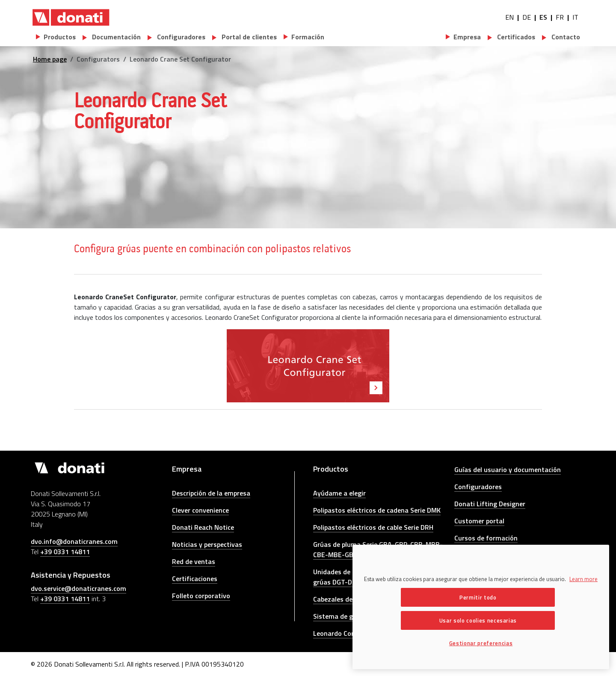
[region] (481, 607)
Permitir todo (478, 597)
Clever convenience (200, 510)
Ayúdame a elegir (339, 493)
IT (575, 17)
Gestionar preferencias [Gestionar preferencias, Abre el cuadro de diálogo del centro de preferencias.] (481, 643)
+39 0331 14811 (65, 552)
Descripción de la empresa (211, 493)
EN (509, 17)
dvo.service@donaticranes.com (78, 588)
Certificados (515, 37)
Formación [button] (308, 37)
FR (560, 17)
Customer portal (479, 521)
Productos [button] (60, 37)
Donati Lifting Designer (490, 504)
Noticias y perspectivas (207, 544)
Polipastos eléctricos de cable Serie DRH (373, 527)
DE (527, 17)
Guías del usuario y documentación (508, 469)
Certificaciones (195, 579)
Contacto (565, 37)
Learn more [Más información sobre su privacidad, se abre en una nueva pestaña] (583, 579)
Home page (50, 59)
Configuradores (180, 37)
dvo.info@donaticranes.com (74, 541)
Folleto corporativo (201, 596)
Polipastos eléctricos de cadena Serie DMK (377, 510)
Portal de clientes (248, 37)
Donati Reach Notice (203, 527)
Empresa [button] (467, 37)
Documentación (115, 37)
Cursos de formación (486, 538)
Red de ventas (194, 561)
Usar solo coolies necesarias (478, 620)
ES (543, 17)
